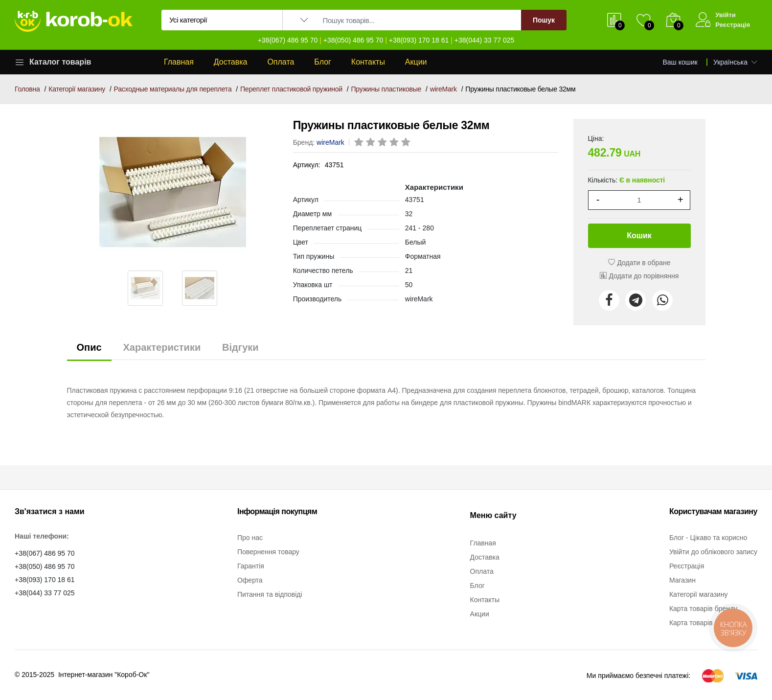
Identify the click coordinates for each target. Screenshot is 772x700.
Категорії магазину (77, 89)
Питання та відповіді (270, 594)
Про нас (250, 538)
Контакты (368, 62)
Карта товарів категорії (705, 623)
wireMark (443, 89)
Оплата (281, 62)
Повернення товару (268, 552)
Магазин (682, 580)
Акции (416, 62)
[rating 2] (371, 143)
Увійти (726, 15)
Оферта (250, 580)
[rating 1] (360, 143)
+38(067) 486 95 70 (288, 40)
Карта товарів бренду (703, 609)
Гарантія (251, 566)
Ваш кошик (681, 62)
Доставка (231, 62)
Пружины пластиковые (386, 89)
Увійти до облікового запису (713, 552)
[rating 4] (395, 143)
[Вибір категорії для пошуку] (222, 20)
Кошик (639, 236)
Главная (179, 62)
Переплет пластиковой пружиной (291, 89)
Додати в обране (639, 263)
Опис (89, 347)
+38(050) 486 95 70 (353, 40)
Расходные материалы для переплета (173, 89)
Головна (27, 89)
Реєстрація (733, 25)
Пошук (544, 20)
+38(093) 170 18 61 (419, 40)
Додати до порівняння (639, 276)
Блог (323, 62)
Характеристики (162, 347)
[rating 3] (383, 143)
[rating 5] (407, 143)
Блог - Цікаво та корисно (708, 538)
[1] (639, 200)
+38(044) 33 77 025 (485, 40)
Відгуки (240, 347)
